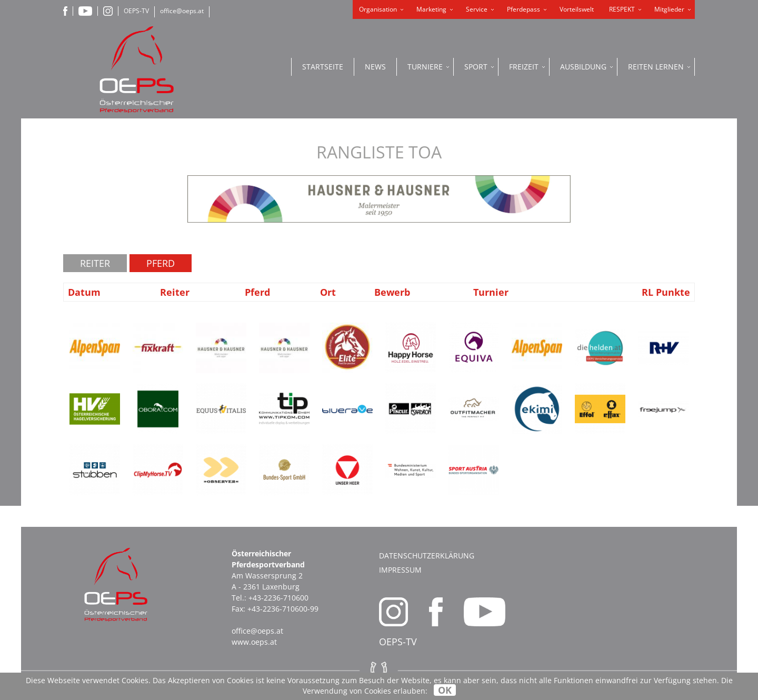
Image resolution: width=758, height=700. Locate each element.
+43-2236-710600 (278, 598)
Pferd (161, 263)
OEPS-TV (136, 11)
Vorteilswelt (577, 9)
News (375, 67)
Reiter (95, 263)
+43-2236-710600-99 (283, 609)
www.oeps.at (254, 642)
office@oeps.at (182, 11)
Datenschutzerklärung (427, 556)
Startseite (323, 67)
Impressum (400, 570)
